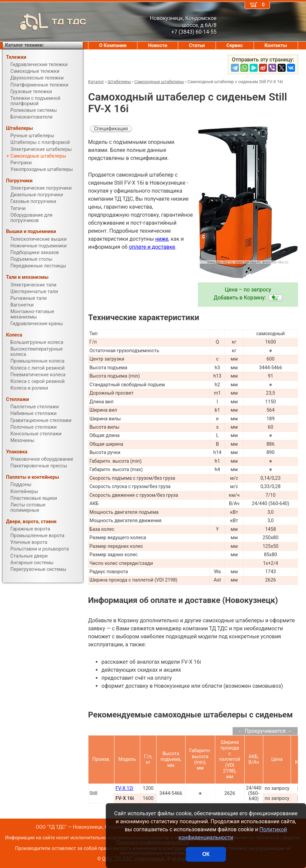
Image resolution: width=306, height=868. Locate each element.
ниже (162, 239)
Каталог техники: (24, 45)
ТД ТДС (44, 22)
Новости (158, 46)
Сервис (235, 46)
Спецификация (111, 129)
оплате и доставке (152, 247)
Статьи (197, 46)
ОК (206, 854)
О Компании (113, 46)
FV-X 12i (124, 788)
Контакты (276, 46)
